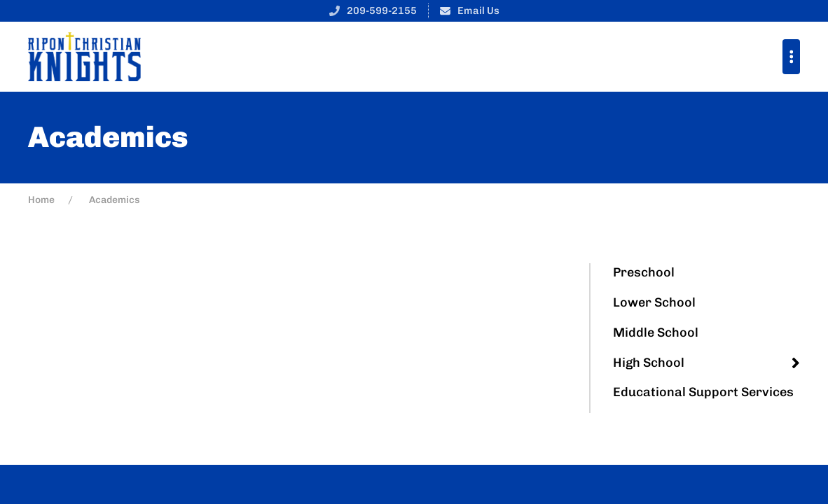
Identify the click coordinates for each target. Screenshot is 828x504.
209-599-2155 (382, 10)
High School (649, 363)
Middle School (656, 332)
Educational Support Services (703, 392)
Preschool (644, 272)
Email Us (478, 10)
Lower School (654, 302)
